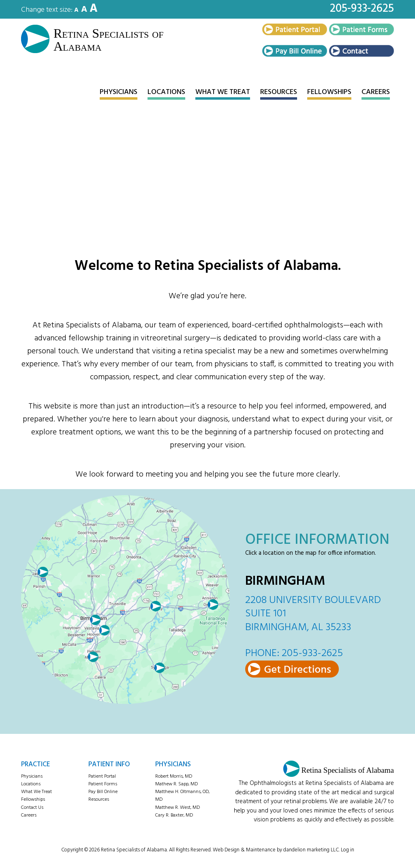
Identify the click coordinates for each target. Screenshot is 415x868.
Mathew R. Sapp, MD (176, 783)
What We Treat (36, 791)
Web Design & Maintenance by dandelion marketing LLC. (276, 849)
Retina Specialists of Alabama (101, 40)
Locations (31, 783)
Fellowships (33, 799)
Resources (99, 799)
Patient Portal (102, 776)
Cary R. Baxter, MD (174, 815)
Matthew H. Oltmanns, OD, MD (182, 795)
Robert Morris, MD (174, 776)
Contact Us (32, 807)
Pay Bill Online (103, 791)
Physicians (32, 776)
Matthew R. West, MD (178, 807)
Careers (29, 815)
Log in (348, 849)
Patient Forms (103, 783)
